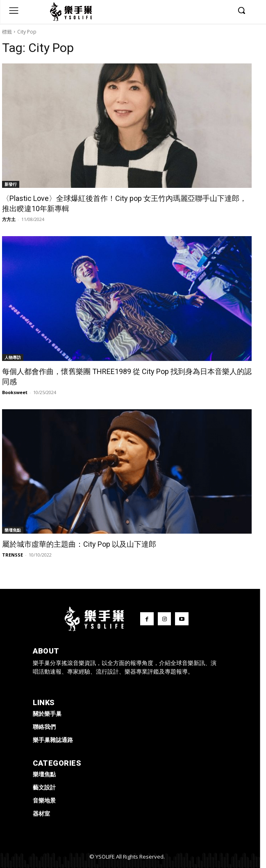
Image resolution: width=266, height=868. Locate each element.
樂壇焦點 (13, 530)
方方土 (9, 219)
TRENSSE (13, 555)
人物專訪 (13, 357)
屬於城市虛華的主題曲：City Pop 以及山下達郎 (79, 544)
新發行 (11, 184)
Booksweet (15, 392)
